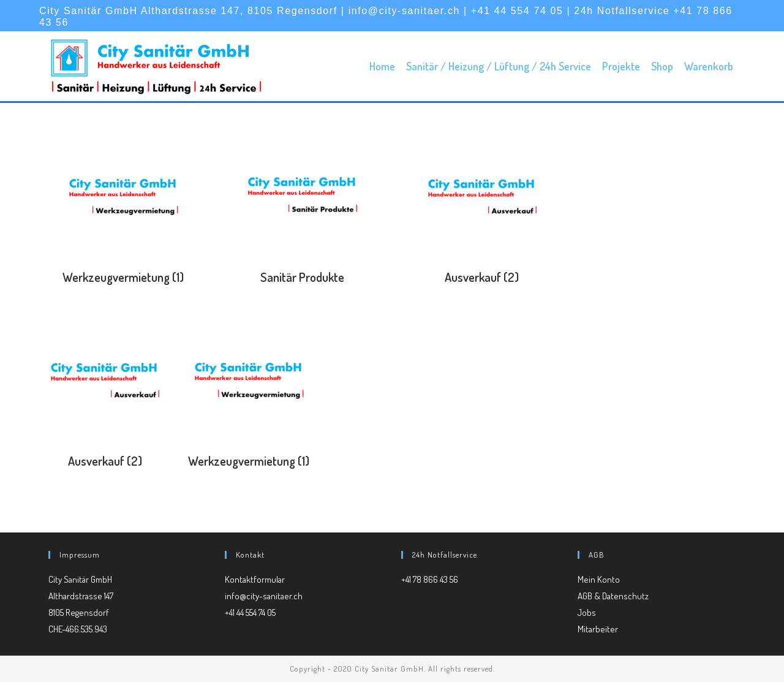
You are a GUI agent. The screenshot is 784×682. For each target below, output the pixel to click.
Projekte (621, 66)
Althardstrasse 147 (81, 596)
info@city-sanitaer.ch (264, 596)
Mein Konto (599, 579)
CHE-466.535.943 (78, 629)
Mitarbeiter (598, 629)
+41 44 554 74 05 (250, 612)
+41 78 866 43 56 (430, 579)
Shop (662, 66)
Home (382, 66)
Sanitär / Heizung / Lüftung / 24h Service (499, 66)
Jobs (587, 612)
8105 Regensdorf (79, 612)
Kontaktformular (255, 579)
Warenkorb (709, 66)
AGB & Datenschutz (613, 596)
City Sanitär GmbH (80, 579)
